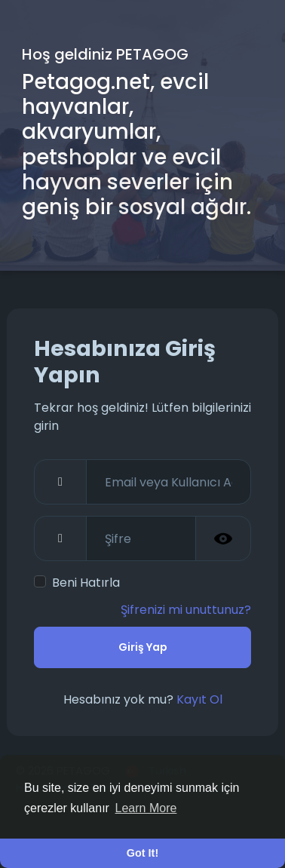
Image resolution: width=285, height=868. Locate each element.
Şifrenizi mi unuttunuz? (186, 610)
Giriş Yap (143, 647)
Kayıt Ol (199, 699)
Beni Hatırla (86, 583)
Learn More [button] (146, 808)
